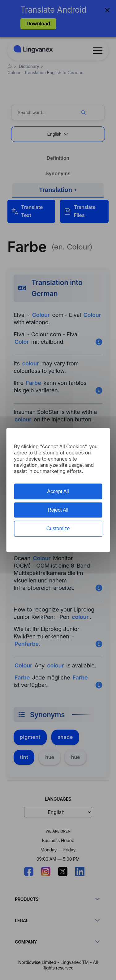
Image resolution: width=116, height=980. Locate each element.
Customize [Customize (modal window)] (58, 529)
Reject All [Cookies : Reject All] (58, 510)
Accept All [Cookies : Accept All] (58, 491)
